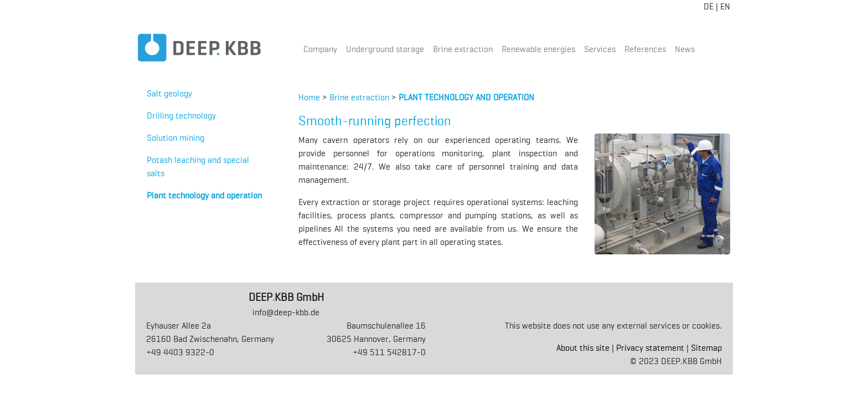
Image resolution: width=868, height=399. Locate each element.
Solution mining (175, 138)
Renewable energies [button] (538, 49)
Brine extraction (359, 97)
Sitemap (706, 348)
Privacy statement (650, 348)
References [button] (645, 49)
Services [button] (600, 49)
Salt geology (169, 93)
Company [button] (320, 49)
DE (709, 6)
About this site (583, 348)
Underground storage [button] (385, 49)
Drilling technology (181, 116)
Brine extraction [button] (463, 49)
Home (309, 97)
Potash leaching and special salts (198, 167)
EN (725, 6)
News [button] (685, 49)
